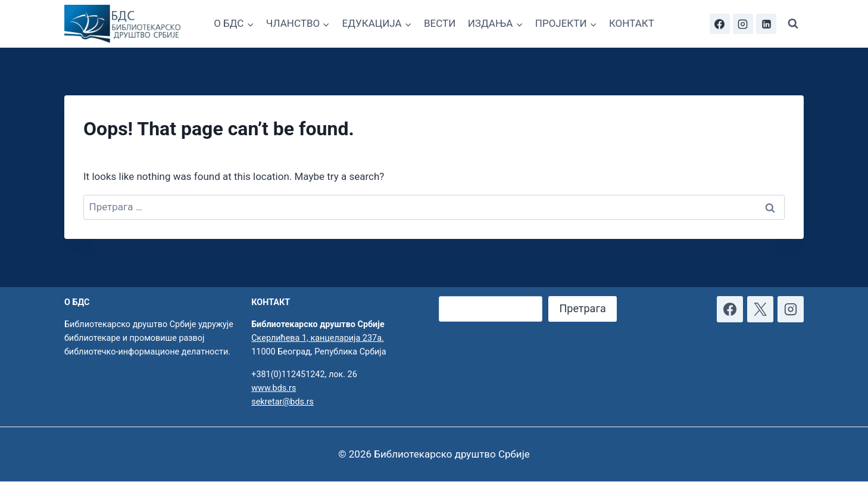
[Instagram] (743, 24)
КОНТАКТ (632, 23)
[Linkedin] (766, 24)
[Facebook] (720, 24)
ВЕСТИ (440, 23)
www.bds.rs (274, 388)
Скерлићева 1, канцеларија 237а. (318, 338)
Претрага (582, 308)
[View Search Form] (793, 24)
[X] (760, 309)
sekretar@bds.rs (282, 402)
